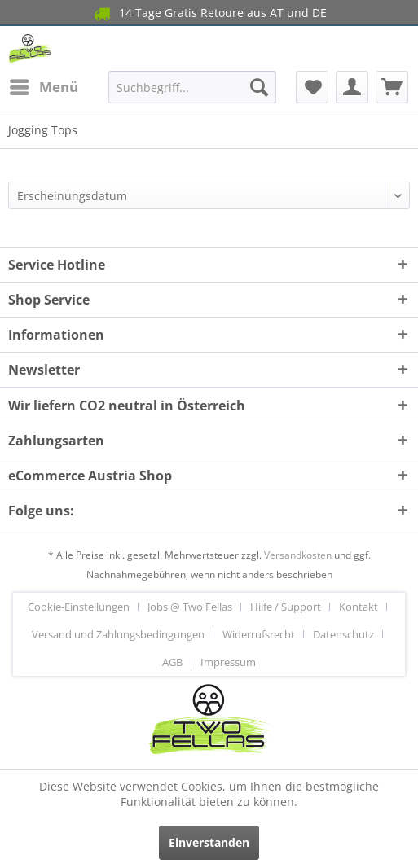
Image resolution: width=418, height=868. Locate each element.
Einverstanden (209, 842)
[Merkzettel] (312, 87)
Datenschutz (343, 634)
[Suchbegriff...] (192, 87)
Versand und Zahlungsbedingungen (118, 634)
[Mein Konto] (352, 87)
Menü (44, 85)
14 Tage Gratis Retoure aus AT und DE (209, 13)
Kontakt (359, 607)
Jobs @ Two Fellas (190, 607)
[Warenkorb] (392, 87)
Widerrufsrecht (259, 634)
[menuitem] (43, 87)
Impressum (228, 662)
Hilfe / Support (286, 607)
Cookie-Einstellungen (79, 607)
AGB (172, 662)
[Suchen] (259, 87)
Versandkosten (298, 555)
